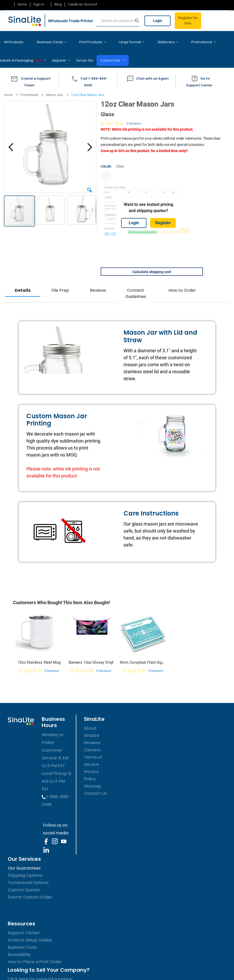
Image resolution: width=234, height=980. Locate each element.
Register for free (188, 21)
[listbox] (148, 168)
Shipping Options (25, 868)
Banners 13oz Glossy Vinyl (91, 655)
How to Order (182, 283)
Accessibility (19, 947)
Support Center (24, 925)
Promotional (29, 87)
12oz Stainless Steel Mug (39, 655)
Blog (58, 4)
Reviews (98, 283)
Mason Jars (54, 87)
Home (22, 4)
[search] (118, 21)
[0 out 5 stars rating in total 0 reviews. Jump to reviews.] (121, 115)
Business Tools (22, 940)
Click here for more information (40, 971)
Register (163, 215)
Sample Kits (33, 53)
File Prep (60, 283)
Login (158, 21)
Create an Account (83, 4)
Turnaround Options (28, 875)
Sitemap (92, 778)
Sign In (39, 4)
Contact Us (95, 786)
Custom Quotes (24, 882)
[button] (29, 73)
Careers (92, 742)
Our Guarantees (24, 860)
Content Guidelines (136, 286)
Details (23, 283)
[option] (106, 168)
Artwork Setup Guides (30, 932)
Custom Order (61, 53)
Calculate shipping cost (152, 264)
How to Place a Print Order (35, 954)
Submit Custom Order (30, 889)
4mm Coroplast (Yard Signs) (143, 655)
